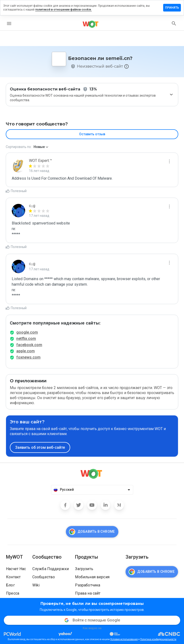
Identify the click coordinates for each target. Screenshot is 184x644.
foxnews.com (28, 357)
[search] (174, 24)
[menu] (9, 24)
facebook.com (29, 345)
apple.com (26, 351)
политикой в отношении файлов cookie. (63, 10)
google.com (27, 332)
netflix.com (26, 339)
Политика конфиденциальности (158, 639)
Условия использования (124, 639)
